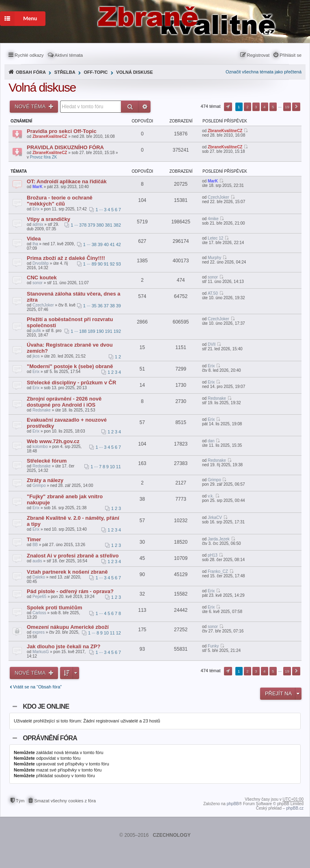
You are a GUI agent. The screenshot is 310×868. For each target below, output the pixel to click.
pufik (37, 331)
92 (112, 264)
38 (94, 244)
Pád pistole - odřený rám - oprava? (70, 591)
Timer (34, 539)
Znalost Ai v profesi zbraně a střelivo (73, 556)
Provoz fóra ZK (44, 157)
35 (94, 306)
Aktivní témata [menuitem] (69, 55)
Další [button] (296, 107)
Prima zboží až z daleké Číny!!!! (66, 258)
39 (100, 244)
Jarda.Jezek (219, 539)
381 (109, 225)
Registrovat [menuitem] (258, 55)
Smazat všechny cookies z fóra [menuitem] (65, 801)
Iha (35, 244)
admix (38, 224)
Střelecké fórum (47, 461)
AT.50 (213, 293)
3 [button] (256, 107)
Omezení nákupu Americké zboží (68, 627)
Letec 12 (215, 238)
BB (35, 545)
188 (83, 331)
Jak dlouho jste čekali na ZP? (64, 646)
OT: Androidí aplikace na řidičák (67, 181)
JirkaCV (215, 518)
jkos (36, 356)
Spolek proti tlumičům (55, 608)
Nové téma (31, 106)
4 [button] (265, 107)
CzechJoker (219, 197)
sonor (38, 283)
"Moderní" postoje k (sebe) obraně (70, 366)
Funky (213, 646)
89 (94, 264)
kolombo (40, 447)
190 (100, 331)
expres (39, 632)
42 (118, 244)
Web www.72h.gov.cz (53, 441)
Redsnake (42, 410)
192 (117, 331)
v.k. (211, 496)
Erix (36, 209)
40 (106, 244)
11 (118, 467)
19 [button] (287, 107)
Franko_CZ (218, 571)
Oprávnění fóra (50, 738)
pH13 (213, 555)
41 (112, 244)
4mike (213, 219)
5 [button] (273, 107)
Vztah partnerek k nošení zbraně (67, 572)
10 (112, 467)
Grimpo (39, 485)
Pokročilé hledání (145, 107)
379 (91, 225)
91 (106, 264)
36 (100, 306)
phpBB (233, 804)
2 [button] (248, 107)
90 (100, 264)
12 (118, 633)
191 (109, 331)
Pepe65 (39, 597)
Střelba (65, 72)
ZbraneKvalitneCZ (50, 136)
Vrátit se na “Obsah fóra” (37, 687)
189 (91, 331)
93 (118, 264)
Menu (18, 19)
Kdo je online (46, 706)
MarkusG (41, 652)
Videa (34, 239)
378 (83, 225)
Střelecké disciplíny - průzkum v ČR (71, 383)
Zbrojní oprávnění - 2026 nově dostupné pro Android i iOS (64, 402)
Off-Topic (96, 72)
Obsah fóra (31, 72)
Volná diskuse (134, 72)
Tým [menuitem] (20, 801)
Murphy (214, 258)
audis (37, 561)
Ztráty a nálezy (45, 480)
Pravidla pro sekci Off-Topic (62, 131)
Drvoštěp (41, 263)
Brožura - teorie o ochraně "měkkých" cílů (60, 201)
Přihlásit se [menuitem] (291, 55)
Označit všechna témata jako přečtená (264, 72)
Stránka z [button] (228, 107)
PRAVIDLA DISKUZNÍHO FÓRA (65, 147)
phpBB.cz (295, 808)
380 (100, 225)
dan (211, 441)
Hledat (130, 107)
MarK (38, 187)
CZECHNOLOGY (171, 835)
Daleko (39, 577)
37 (106, 306)
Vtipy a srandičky (48, 219)
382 (117, 225)
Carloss (39, 613)
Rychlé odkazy (29, 55)
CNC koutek (42, 278)
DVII (212, 344)
